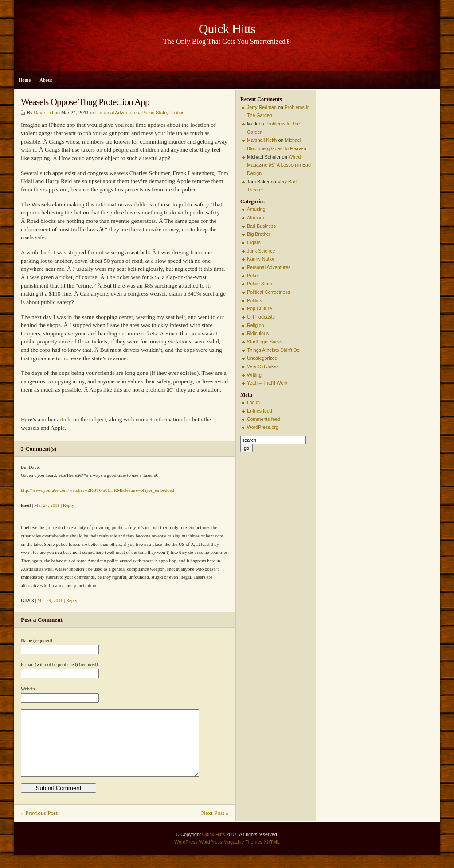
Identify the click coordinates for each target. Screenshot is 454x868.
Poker (253, 276)
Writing (254, 375)
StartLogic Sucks (265, 342)
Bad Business (261, 226)
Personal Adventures (117, 113)
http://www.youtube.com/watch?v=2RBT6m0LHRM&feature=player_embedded (98, 490)
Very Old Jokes (263, 366)
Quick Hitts (214, 848)
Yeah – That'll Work (267, 383)
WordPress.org (263, 427)
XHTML (272, 855)
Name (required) (37, 640)
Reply (68, 505)
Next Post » (215, 826)
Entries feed (260, 411)
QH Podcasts (261, 317)
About (46, 80)
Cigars (254, 242)
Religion (256, 325)
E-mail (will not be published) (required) (59, 664)
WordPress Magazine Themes (231, 855)
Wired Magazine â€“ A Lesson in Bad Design (279, 165)
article (64, 419)
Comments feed (264, 419)
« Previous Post (39, 826)
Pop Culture (259, 308)
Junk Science (261, 251)
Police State (154, 113)
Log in (253, 402)
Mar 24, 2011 (47, 505)
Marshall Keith (262, 140)
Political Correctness (268, 292)
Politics (177, 113)
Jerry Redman (262, 107)
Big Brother (259, 234)
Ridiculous (258, 333)
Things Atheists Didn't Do (273, 350)
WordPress (186, 855)
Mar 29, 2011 (50, 601)
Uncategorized (262, 358)
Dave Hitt (43, 113)
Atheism (256, 218)
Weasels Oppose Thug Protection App (85, 102)
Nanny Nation (261, 259)
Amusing (256, 209)
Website (28, 689)
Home (25, 80)
